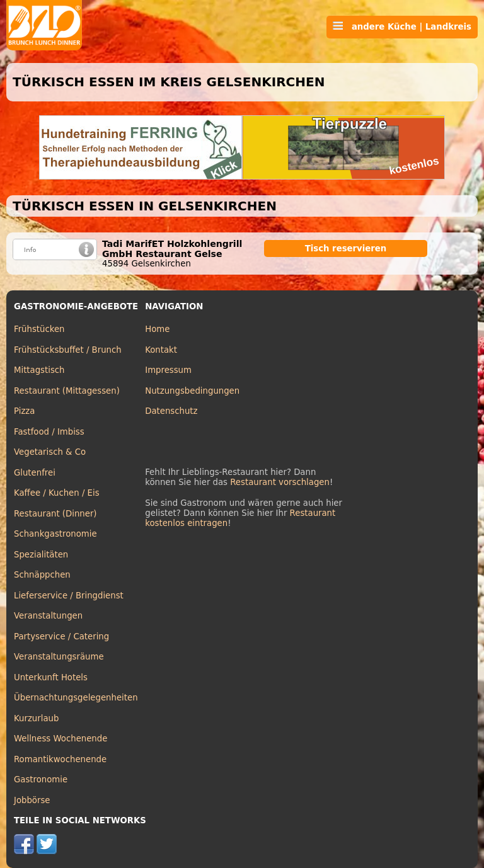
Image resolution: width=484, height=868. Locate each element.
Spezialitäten (41, 555)
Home (157, 329)
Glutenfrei (35, 473)
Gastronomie (41, 779)
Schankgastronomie (55, 534)
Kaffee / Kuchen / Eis (57, 493)
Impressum (168, 370)
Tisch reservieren (346, 248)
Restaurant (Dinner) (55, 514)
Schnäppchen (42, 575)
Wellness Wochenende (60, 739)
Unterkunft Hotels (51, 677)
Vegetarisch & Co (50, 452)
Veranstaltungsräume (59, 657)
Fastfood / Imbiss (49, 432)
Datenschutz (171, 411)
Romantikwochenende (60, 759)
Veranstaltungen (48, 616)
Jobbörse (32, 800)
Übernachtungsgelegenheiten (76, 698)
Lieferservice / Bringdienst (69, 596)
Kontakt (161, 350)
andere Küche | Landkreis (402, 26)
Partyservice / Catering (61, 637)
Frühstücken (39, 329)
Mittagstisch (39, 370)
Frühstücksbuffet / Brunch (68, 350)
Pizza (24, 411)
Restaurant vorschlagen (280, 482)
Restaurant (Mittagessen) (67, 391)
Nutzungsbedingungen (192, 391)
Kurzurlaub (36, 718)
